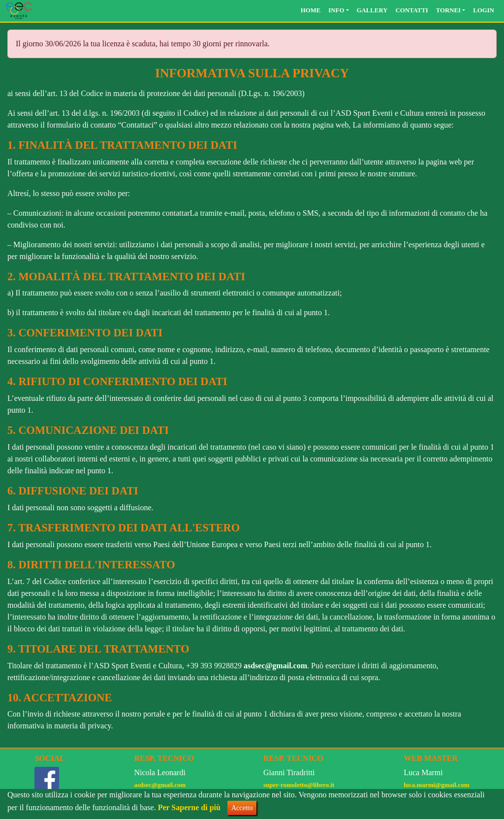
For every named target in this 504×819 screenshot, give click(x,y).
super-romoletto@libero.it (299, 785)
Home (311, 10)
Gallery (372, 10)
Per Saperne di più (189, 807)
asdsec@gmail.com (275, 666)
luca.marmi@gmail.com (436, 785)
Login (484, 10)
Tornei (448, 10)
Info (336, 10)
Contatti (411, 10)
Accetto (242, 808)
